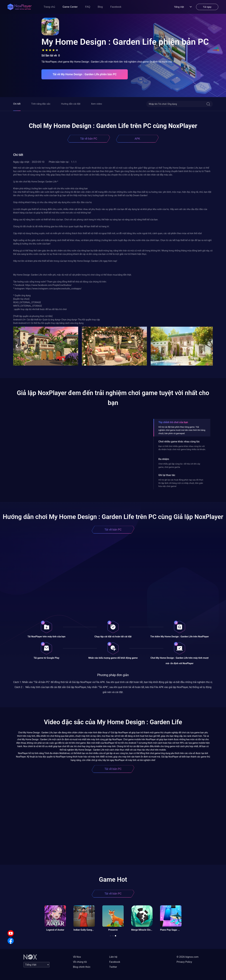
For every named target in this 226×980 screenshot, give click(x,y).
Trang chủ (49, 7)
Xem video (97, 104)
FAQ (88, 7)
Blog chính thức (82, 967)
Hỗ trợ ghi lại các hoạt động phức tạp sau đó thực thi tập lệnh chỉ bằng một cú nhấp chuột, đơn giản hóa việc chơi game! (181, 483)
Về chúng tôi (80, 962)
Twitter (113, 967)
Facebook (116, 7)
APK (137, 139)
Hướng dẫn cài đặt (71, 104)
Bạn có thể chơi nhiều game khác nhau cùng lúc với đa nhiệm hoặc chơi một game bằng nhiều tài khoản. (182, 448)
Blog (100, 7)
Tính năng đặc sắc (41, 104)
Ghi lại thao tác (167, 475)
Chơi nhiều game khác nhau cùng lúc (179, 442)
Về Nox (77, 957)
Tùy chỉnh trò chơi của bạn (173, 422)
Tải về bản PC (89, 139)
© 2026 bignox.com (188, 957)
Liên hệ (113, 957)
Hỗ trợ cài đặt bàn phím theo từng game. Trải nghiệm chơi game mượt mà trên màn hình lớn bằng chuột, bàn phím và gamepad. (182, 430)
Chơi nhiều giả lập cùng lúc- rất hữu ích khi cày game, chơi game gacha (179, 465)
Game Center (70, 7)
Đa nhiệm (164, 459)
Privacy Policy (184, 962)
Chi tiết (17, 104)
